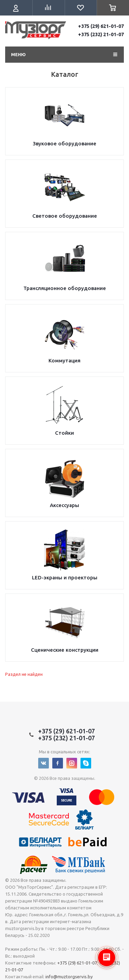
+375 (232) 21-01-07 (101, 34)
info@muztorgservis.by (69, 977)
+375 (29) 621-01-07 (101, 26)
